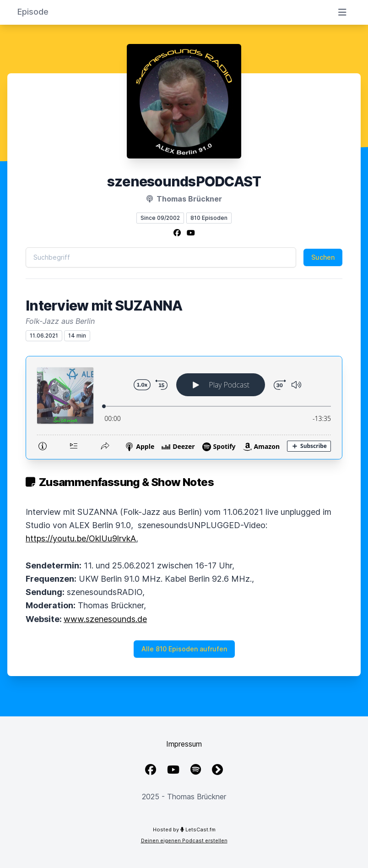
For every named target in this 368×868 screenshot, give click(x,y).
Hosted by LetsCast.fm (184, 830)
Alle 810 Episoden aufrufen (184, 649)
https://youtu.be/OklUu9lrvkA (81, 538)
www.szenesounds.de (105, 619)
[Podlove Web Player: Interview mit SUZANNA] (184, 408)
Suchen (323, 257)
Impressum (184, 744)
